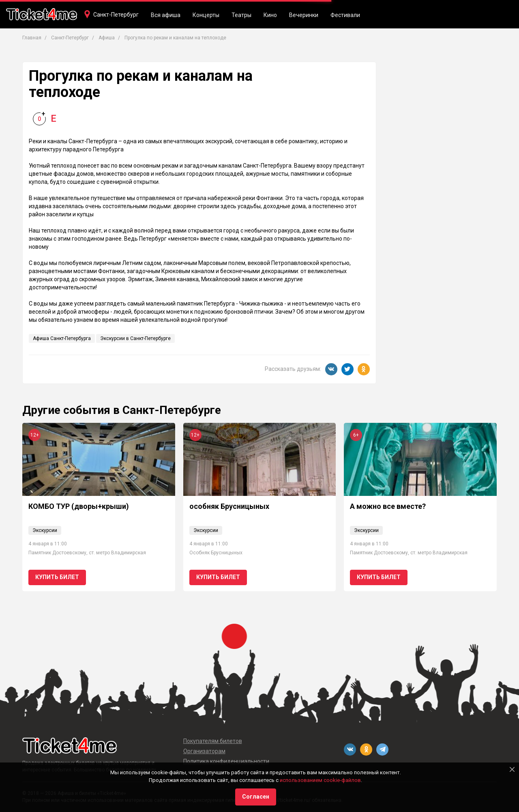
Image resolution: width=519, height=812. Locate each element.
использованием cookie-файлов (320, 780)
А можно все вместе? (388, 506)
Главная (32, 38)
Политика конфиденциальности (226, 761)
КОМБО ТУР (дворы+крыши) (79, 506)
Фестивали (345, 15)
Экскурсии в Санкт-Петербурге (135, 338)
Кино (270, 15)
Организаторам (204, 751)
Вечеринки (304, 15)
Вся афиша (166, 15)
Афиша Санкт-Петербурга (62, 338)
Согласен (256, 797)
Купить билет (57, 577)
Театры (241, 15)
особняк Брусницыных (229, 506)
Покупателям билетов (213, 741)
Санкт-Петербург (116, 15)
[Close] (512, 769)
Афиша (107, 38)
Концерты (206, 15)
